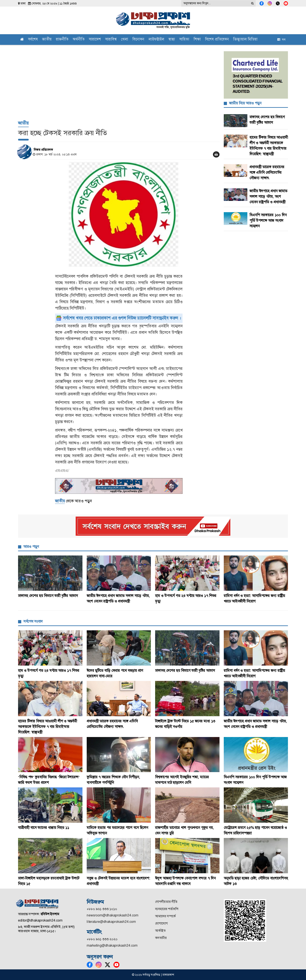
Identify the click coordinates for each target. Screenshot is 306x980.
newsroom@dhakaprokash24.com (113, 915)
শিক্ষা (197, 40)
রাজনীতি (62, 40)
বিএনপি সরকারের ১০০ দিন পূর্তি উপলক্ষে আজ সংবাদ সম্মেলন (268, 220)
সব (281, 40)
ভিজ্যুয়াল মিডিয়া (245, 40)
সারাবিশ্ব (111, 40)
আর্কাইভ (160, 931)
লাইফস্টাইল (156, 40)
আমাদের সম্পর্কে (165, 916)
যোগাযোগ (161, 923)
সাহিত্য (184, 40)
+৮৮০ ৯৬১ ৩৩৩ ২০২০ (102, 939)
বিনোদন (138, 40)
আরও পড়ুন (31, 547)
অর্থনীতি (79, 40)
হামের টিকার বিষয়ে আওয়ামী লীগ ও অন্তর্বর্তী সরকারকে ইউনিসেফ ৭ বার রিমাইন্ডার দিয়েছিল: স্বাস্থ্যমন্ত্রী (47, 727)
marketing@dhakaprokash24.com (112, 945)
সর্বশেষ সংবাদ (33, 621)
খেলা (125, 40)
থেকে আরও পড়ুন (73, 501)
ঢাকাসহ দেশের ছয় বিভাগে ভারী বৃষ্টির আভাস (48, 596)
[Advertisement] (119, 85)
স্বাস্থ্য (172, 40)
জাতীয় (47, 40)
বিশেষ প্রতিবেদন (217, 40)
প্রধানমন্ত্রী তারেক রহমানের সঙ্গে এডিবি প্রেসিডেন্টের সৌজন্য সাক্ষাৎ (267, 172)
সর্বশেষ (33, 40)
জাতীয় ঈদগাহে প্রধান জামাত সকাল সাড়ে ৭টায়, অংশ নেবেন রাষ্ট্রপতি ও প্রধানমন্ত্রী (268, 196)
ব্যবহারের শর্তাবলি (167, 909)
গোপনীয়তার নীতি (166, 902)
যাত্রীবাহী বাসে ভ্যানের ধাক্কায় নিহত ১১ (44, 828)
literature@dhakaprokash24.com (111, 922)
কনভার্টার (161, 938)
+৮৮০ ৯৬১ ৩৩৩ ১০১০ (102, 909)
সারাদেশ (95, 40)
